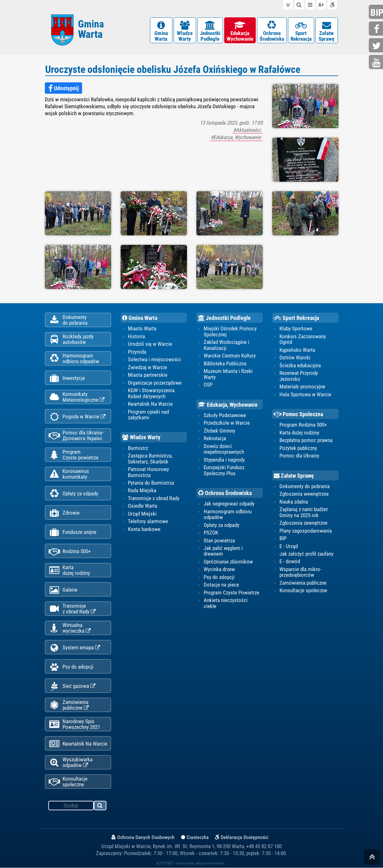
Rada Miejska (142, 491)
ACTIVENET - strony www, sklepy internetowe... (192, 864)
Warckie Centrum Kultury (230, 356)
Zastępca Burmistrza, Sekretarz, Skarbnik (150, 458)
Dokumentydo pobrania (68, 320)
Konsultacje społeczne (68, 782)
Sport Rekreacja (296, 318)
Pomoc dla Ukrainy (299, 456)
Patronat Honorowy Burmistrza (148, 472)
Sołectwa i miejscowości (154, 359)
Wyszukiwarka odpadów (71, 763)
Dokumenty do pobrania (305, 486)
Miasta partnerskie (148, 375)
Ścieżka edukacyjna (300, 365)
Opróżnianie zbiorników (228, 562)
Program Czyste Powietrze (231, 593)
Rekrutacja (215, 438)
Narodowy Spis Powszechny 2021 (74, 724)
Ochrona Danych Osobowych (143, 838)
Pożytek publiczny (298, 448)
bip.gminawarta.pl (377, 12)
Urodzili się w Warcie (150, 344)
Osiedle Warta (143, 506)
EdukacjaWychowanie (240, 31)
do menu (310, 5)
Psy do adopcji (71, 667)
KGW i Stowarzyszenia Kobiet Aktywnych (151, 393)
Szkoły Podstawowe (225, 415)
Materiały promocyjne (302, 387)
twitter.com (377, 46)
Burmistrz (138, 448)
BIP (283, 538)
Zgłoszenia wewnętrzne (304, 494)
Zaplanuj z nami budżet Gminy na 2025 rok (304, 512)
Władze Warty (141, 438)
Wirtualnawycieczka (70, 628)
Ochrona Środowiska (225, 493)
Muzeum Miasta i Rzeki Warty (228, 374)
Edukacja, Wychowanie (228, 405)
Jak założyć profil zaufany (306, 554)
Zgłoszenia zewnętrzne (303, 523)
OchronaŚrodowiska (272, 31)
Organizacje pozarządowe (155, 383)
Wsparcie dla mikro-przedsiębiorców (300, 572)
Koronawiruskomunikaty (69, 474)
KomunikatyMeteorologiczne (77, 397)
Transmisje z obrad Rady (154, 498)
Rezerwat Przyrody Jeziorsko (299, 376)
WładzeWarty (185, 31)
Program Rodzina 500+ (303, 425)
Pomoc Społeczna (298, 414)
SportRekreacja (301, 31)
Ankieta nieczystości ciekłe (226, 603)
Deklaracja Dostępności (242, 838)
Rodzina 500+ (70, 551)
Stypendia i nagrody (224, 460)
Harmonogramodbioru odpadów (74, 358)
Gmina (91, 29)
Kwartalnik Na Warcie (78, 744)
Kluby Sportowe (296, 328)
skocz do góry (372, 858)
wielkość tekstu (321, 5)
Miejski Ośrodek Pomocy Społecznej (230, 331)
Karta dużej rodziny (299, 433)
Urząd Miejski (142, 514)
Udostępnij (63, 88)
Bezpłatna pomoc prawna (306, 440)
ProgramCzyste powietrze (74, 455)
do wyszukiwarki (299, 5)
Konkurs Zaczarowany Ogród (303, 339)
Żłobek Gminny (219, 431)
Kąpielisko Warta (297, 350)
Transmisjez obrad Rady (72, 609)
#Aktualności (248, 130)
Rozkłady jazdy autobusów (71, 339)
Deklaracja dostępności (332, 5)
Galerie (63, 590)
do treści (288, 5)
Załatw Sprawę (294, 476)
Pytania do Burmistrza (151, 483)
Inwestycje (67, 378)
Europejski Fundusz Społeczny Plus (224, 470)
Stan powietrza (219, 540)
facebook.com (377, 29)
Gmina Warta (140, 318)
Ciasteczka (195, 838)
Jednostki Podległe (224, 318)
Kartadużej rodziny (69, 570)
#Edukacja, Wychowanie (236, 137)
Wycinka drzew (219, 569)
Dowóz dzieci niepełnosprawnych (224, 449)
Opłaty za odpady (73, 494)
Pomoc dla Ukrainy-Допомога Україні (76, 435)
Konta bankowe (144, 529)
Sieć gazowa (72, 686)
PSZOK (211, 533)
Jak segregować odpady (229, 504)
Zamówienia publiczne (69, 705)
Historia (136, 336)
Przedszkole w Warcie (227, 423)
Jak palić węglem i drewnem (223, 551)
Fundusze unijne (72, 532)
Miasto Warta (142, 328)
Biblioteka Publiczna (225, 363)
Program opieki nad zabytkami (148, 415)
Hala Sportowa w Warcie (305, 394)
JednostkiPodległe (210, 31)
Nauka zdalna (294, 502)
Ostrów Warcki (295, 357)
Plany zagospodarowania (306, 531)
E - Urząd (289, 546)
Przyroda (137, 352)
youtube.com (377, 63)
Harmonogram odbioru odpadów (228, 514)
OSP (208, 385)
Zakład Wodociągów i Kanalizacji (226, 345)
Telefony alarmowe (148, 521)
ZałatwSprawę (327, 31)
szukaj (100, 807)
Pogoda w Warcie (77, 417)
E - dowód (290, 562)
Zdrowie (64, 513)
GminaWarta (161, 31)
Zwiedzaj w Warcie (147, 367)
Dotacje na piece (221, 585)
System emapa (74, 648)
